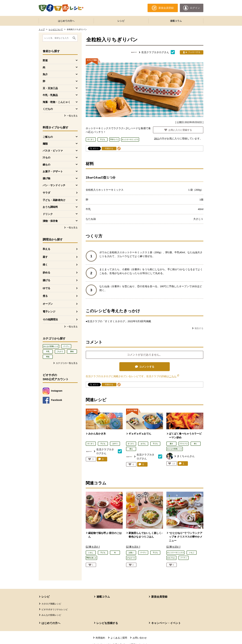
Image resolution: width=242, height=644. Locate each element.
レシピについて (56, 29)
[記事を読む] (93, 547)
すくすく (91, 444)
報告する (199, 328)
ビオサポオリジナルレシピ (55, 609)
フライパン (184, 444)
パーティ (66, 346)
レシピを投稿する (107, 623)
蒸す (45, 257)
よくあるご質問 (119, 638)
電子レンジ (49, 311)
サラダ (46, 193)
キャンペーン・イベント (166, 623)
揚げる (46, 280)
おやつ (115, 444)
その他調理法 (50, 319)
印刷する (109, 148)
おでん (143, 444)
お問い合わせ (140, 638)
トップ (42, 29)
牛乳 (48, 352)
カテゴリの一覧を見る (67, 363)
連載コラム (176, 21)
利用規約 (100, 638)
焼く (45, 265)
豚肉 (72, 352)
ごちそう (60, 352)
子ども (103, 444)
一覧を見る (72, 116)
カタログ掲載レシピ (51, 604)
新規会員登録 (159, 597)
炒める (46, 272)
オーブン (48, 304)
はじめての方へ (66, 21)
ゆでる (46, 288)
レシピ (121, 21)
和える (46, 249)
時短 (48, 357)
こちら (174, 376)
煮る (45, 296)
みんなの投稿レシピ (51, 346)
